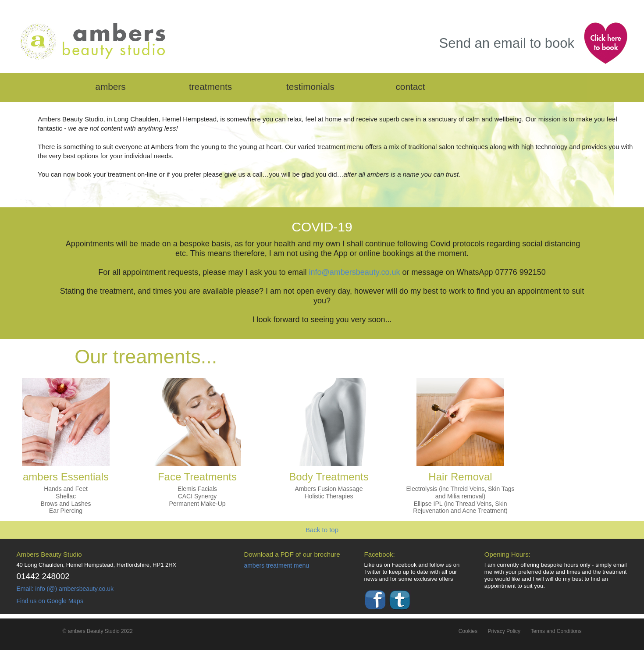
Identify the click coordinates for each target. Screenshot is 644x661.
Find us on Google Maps (50, 601)
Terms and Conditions (556, 631)
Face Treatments (197, 477)
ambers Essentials (66, 477)
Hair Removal (460, 477)
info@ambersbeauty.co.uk (354, 272)
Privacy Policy (504, 631)
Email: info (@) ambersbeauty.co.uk (65, 589)
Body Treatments (329, 477)
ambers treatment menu (276, 565)
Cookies (468, 631)
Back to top (322, 530)
